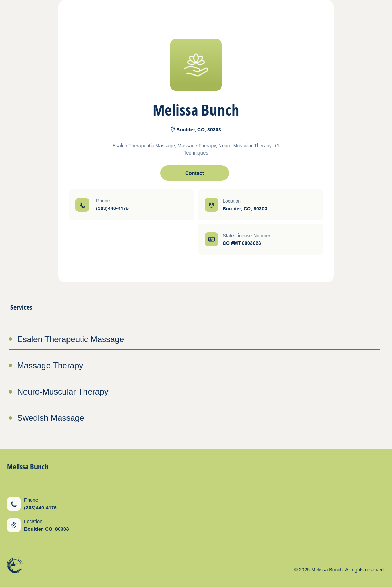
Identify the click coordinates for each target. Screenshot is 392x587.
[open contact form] (195, 173)
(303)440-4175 (112, 208)
